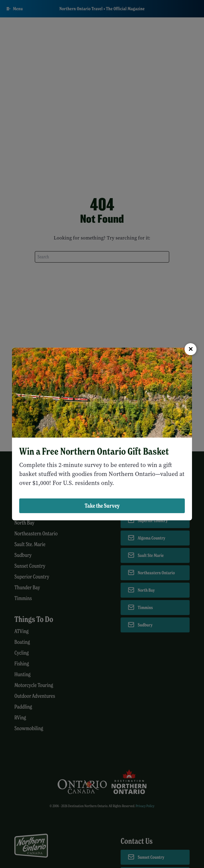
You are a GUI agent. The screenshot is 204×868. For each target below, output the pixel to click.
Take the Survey (102, 506)
